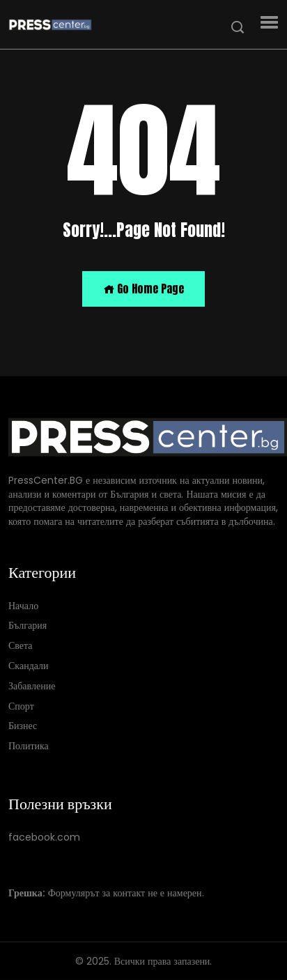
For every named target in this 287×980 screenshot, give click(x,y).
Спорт (21, 706)
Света (21, 646)
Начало (23, 605)
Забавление (32, 686)
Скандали (29, 666)
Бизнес (23, 726)
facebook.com (44, 837)
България (28, 626)
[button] (269, 23)
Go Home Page (143, 289)
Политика (29, 746)
